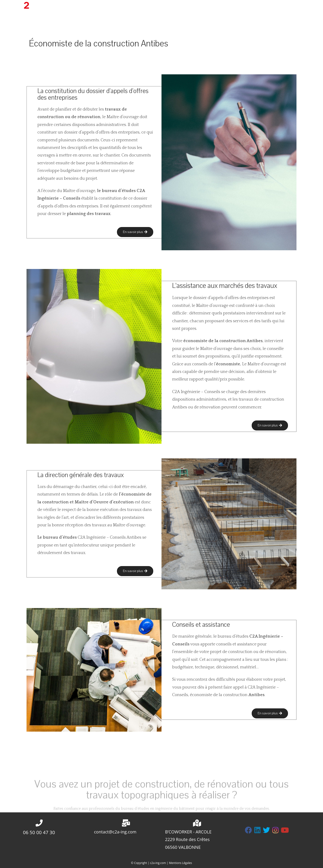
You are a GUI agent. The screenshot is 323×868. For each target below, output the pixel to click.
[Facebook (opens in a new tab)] (285, 6)
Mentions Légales (180, 863)
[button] (135, 232)
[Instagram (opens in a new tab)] (293, 6)
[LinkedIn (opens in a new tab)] (301, 6)
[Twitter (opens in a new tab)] (277, 6)
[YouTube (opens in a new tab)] (309, 6)
